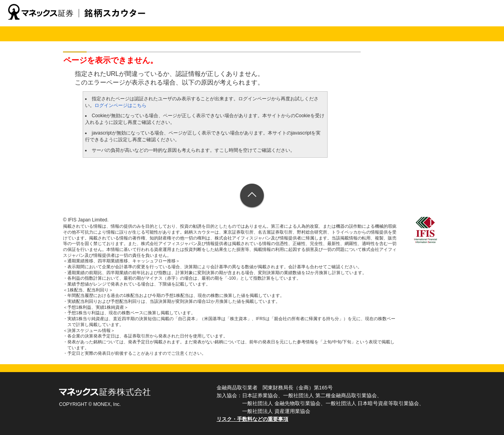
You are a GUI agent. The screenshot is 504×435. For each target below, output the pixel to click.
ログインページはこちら (120, 105)
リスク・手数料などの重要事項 (252, 419)
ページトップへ (252, 196)
